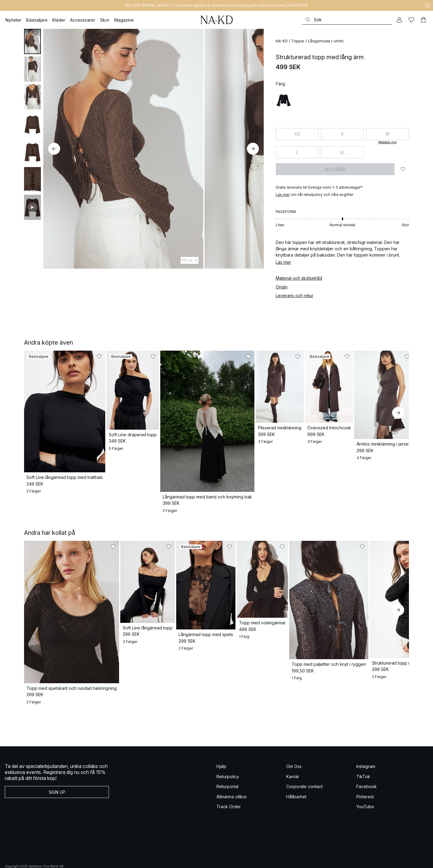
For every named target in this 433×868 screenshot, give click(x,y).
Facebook (367, 773)
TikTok (363, 763)
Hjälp (221, 753)
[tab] (32, 41)
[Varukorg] (423, 20)
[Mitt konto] (399, 20)
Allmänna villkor (232, 783)
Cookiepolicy (106, 859)
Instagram (366, 753)
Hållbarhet (296, 783)
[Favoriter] (411, 20)
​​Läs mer (283, 195)
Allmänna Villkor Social (50, 859)
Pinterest (365, 783)
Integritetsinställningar (135, 859)
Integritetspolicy (82, 859)
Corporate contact (304, 773)
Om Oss (294, 753)
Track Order (229, 793)
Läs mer (283, 262)
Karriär (293, 763)
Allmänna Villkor (17, 859)
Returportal (227, 773)
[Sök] (347, 20)
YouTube (365, 793)
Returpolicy (228, 763)
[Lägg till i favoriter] (403, 169)
